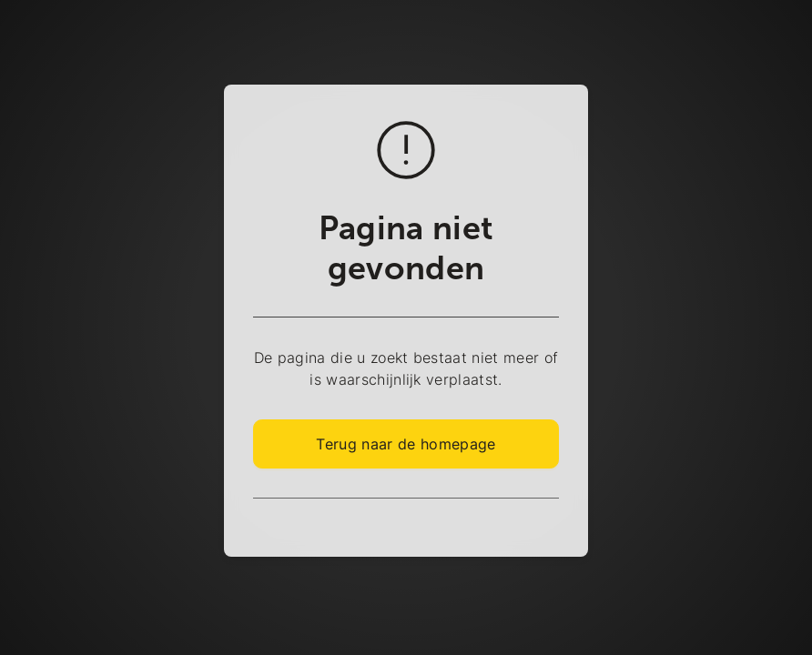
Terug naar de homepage (406, 444)
